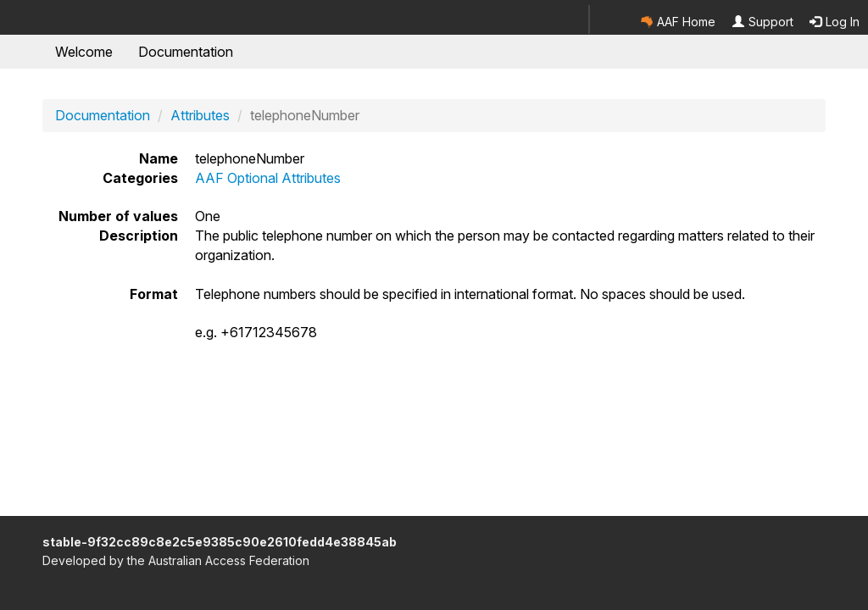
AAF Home (678, 22)
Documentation (186, 52)
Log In (835, 22)
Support (763, 22)
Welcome (84, 52)
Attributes (200, 115)
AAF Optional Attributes (268, 178)
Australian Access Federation (229, 560)
